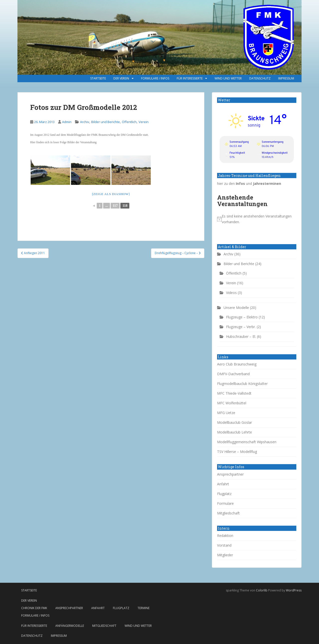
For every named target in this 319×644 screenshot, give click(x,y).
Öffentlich (129, 122)
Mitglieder (225, 555)
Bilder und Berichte (106, 122)
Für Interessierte (190, 78)
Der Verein (121, 78)
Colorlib (262, 590)
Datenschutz (260, 78)
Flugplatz (224, 494)
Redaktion (225, 536)
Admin (67, 122)
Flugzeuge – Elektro (242, 317)
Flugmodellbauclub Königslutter (242, 384)
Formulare (225, 503)
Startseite (98, 78)
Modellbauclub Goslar (235, 422)
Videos (231, 293)
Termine (144, 608)
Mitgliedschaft (228, 513)
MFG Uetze (226, 413)
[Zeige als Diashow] (111, 194)
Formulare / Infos (155, 78)
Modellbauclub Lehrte (235, 432)
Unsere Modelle (236, 308)
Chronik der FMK (34, 608)
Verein (144, 122)
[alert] (257, 219)
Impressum (286, 78)
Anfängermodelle (70, 626)
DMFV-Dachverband (233, 374)
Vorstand (224, 545)
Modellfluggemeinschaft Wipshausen (247, 442)
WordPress (294, 590)
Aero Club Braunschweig (237, 364)
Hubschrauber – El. (241, 336)
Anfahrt (223, 484)
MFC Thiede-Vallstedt (234, 393)
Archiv (85, 122)
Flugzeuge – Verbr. (241, 327)
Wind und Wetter (228, 78)
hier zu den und (249, 183)
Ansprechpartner (230, 474)
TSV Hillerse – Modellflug (237, 452)
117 (115, 206)
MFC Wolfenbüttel (232, 403)
